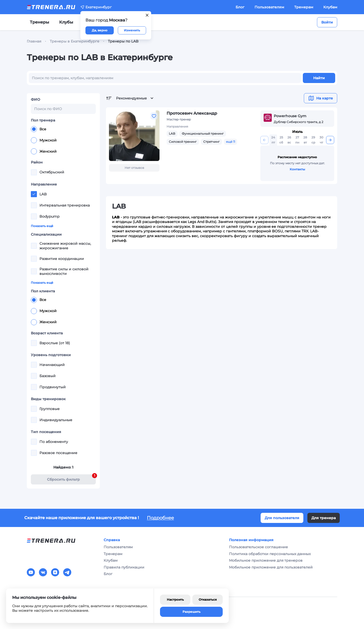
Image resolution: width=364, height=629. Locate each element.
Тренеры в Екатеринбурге (75, 41)
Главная (34, 41)
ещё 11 (231, 142)
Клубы (66, 22)
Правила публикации (124, 567)
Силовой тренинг (183, 142)
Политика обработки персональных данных (270, 554)
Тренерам (304, 7)
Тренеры (39, 22)
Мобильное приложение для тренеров (266, 560)
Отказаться (208, 600)
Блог (240, 7)
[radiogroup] (63, 140)
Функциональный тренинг (203, 134)
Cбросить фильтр (72, 478)
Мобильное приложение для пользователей (271, 567)
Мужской (44, 140)
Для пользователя (282, 518)
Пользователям (269, 7)
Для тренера (324, 518)
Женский (44, 151)
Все (39, 129)
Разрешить (191, 612)
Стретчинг (211, 142)
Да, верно (100, 30)
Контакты (297, 169)
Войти (327, 22)
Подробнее (160, 518)
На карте (321, 98)
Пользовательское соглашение (258, 547)
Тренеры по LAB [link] (123, 41)
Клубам (330, 7)
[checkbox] (34, 172)
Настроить (175, 600)
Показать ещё (42, 226)
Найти (319, 78)
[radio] (34, 129)
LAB (172, 134)
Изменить (132, 30)
